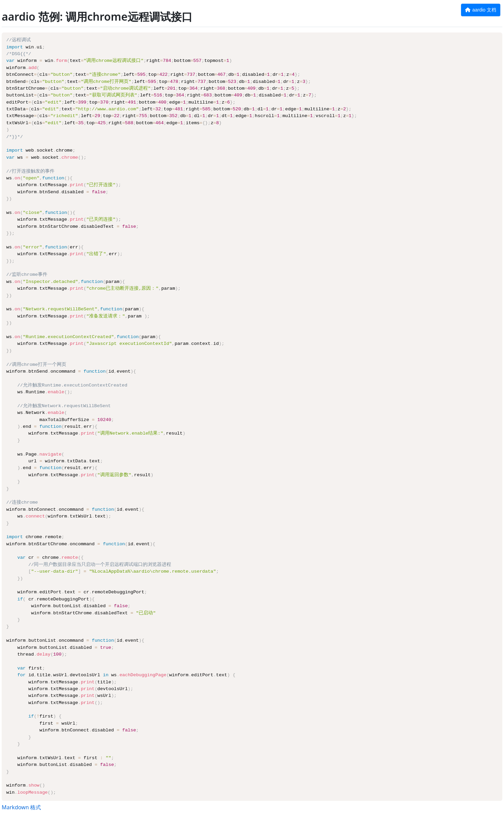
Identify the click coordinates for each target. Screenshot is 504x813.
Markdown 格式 (21, 807)
